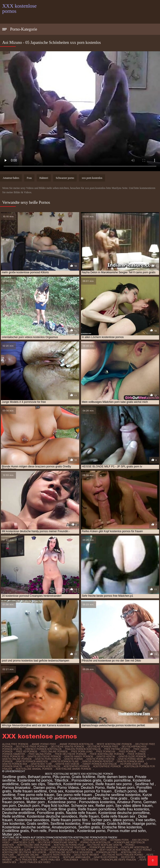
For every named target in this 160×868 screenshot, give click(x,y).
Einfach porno (126, 791)
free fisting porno (117, 749)
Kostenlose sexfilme (85, 798)
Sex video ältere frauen (134, 806)
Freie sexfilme (94, 824)
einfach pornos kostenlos (43, 749)
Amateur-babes (11, 178)
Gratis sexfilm (38, 824)
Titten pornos (86, 850)
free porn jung (82, 751)
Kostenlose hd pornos (35, 780)
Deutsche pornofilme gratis (57, 842)
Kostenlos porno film (69, 845)
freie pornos (136, 754)
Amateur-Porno (129, 802)
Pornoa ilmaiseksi (17, 788)
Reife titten (90, 860)
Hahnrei (44, 178)
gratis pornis (74, 759)
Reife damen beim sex (115, 777)
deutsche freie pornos (32, 747)
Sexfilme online (28, 855)
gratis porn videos (48, 759)
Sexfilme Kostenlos (36, 840)
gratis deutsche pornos (44, 756)
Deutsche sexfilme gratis (105, 845)
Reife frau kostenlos (29, 798)
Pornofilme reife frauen (119, 860)
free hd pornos (27, 751)
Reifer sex (128, 857)
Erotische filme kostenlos (122, 827)
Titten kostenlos (36, 847)
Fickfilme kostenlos (135, 847)
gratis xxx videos (67, 764)
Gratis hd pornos (106, 857)
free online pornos (54, 751)
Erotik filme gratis (62, 809)
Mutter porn (36, 802)
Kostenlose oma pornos (34, 845)
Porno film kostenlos (95, 842)
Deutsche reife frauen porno (123, 855)
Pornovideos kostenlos (97, 802)
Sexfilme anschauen (77, 857)
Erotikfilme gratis (16, 831)
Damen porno (44, 788)
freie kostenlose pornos (107, 754)
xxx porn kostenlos (92, 178)
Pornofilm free (107, 852)
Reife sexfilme (14, 816)
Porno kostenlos (62, 831)
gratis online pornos (17, 759)
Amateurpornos (64, 827)
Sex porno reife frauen (75, 795)
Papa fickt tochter (55, 806)
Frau (29, 178)
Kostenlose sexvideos (32, 820)
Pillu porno (61, 777)
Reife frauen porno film (70, 820)
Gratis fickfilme (84, 777)
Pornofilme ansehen (104, 847)
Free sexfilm (145, 820)
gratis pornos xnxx (131, 761)
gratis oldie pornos (132, 756)
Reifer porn (104, 806)
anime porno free (44, 744)
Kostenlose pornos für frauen (89, 791)
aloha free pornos (15, 744)
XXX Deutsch (11, 840)
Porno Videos (68, 788)
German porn (119, 840)
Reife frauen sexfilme (30, 791)
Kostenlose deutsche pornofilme (124, 813)
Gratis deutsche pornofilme (53, 850)
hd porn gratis (130, 764)
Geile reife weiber (86, 855)
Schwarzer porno (65, 178)
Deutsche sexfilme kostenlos (118, 795)
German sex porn (95, 840)
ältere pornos (123, 820)
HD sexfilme (57, 798)
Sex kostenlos (14, 824)
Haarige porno (144, 824)
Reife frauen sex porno (114, 784)
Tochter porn (101, 820)
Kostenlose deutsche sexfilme (26, 827)
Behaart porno (39, 777)
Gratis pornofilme (117, 780)
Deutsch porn (29, 806)
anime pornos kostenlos (76, 744)
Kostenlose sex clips (16, 850)
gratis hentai (106, 756)
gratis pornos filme (65, 761)
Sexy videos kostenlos (115, 850)
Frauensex (71, 860)
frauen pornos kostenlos (83, 749)
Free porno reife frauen (36, 795)
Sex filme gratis (115, 798)
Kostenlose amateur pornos (24, 809)
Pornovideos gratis (87, 780)
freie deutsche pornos (71, 754)
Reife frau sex (50, 860)
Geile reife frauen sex (118, 816)
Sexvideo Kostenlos (66, 840)
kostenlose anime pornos (73, 769)
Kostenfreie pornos (78, 784)
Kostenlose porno (62, 802)
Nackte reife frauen (81, 813)
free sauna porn (40, 754)
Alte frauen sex (26, 860)
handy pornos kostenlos (100, 764)
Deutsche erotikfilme (19, 813)
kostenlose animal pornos (34, 769)
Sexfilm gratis (89, 827)
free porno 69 (106, 751)
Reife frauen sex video (35, 862)
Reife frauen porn (121, 788)
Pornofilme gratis (50, 813)
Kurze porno (142, 850)
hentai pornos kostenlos (43, 766)
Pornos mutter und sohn (127, 831)
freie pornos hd (13, 756)
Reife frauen (89, 816)
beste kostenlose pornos (114, 744)
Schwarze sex (82, 806)
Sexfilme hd (145, 784)
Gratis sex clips (33, 784)
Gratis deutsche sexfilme (69, 847)
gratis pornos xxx (15, 764)
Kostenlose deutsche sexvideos (52, 816)
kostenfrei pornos (77, 766)
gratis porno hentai (100, 759)
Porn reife (39, 831)
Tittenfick (62, 780)
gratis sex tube (41, 764)
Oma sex (56, 791)
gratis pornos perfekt (98, 761)
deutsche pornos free (103, 747)
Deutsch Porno (93, 788)
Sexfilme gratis (14, 777)
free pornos (127, 751)
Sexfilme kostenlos (65, 824)
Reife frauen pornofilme (97, 809)
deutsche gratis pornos (67, 747)
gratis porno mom (131, 759)
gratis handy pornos (79, 756)
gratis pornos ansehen (32, 761)
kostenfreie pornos (107, 766)
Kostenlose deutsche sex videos (24, 852)
